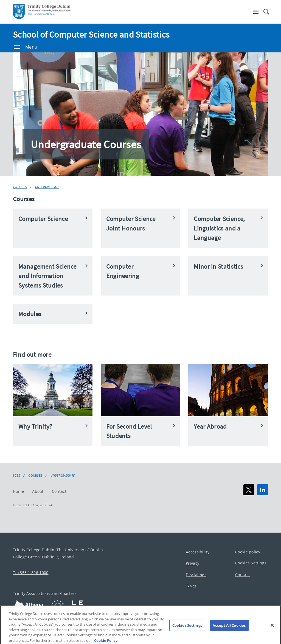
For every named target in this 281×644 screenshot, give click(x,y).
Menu (26, 47)
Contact (59, 491)
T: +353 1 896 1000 (31, 573)
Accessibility (198, 552)
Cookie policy (248, 552)
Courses (20, 187)
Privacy (193, 563)
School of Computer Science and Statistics (91, 35)
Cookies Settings (251, 563)
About (38, 491)
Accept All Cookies (229, 629)
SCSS (16, 476)
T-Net (191, 586)
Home (18, 491)
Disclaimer (196, 575)
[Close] (272, 629)
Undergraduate (47, 187)
